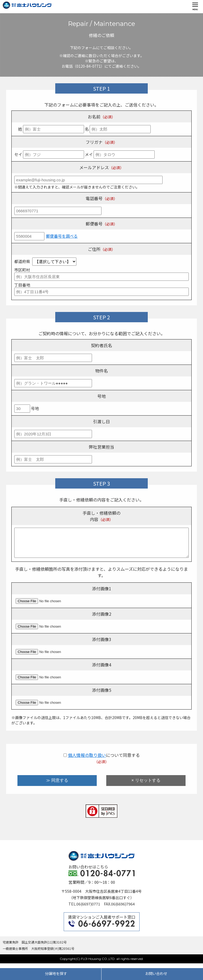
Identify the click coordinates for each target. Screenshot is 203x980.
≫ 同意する (57, 785)
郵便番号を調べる (62, 236)
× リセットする (146, 785)
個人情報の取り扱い (87, 760)
